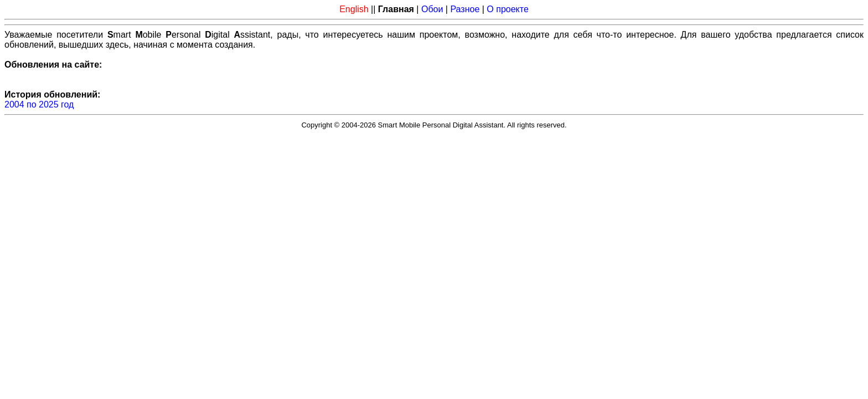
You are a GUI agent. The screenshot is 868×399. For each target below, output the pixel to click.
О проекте (507, 9)
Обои (432, 9)
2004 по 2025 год (39, 104)
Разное (465, 9)
